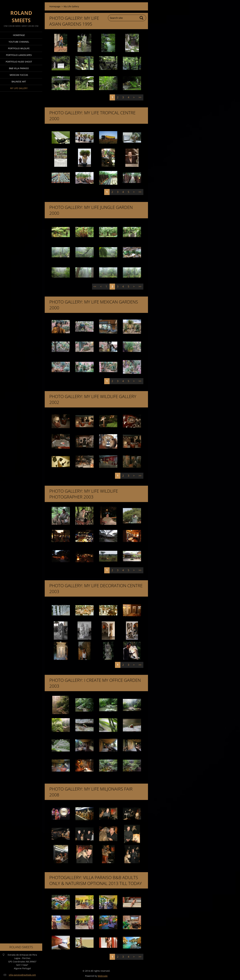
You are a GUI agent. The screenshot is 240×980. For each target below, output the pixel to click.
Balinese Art (19, 82)
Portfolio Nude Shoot (19, 62)
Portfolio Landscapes (19, 55)
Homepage (19, 35)
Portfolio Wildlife (19, 48)
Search (142, 18)
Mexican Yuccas (19, 75)
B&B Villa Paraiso (19, 68)
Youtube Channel (19, 42)
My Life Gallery (19, 88)
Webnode (103, 976)
